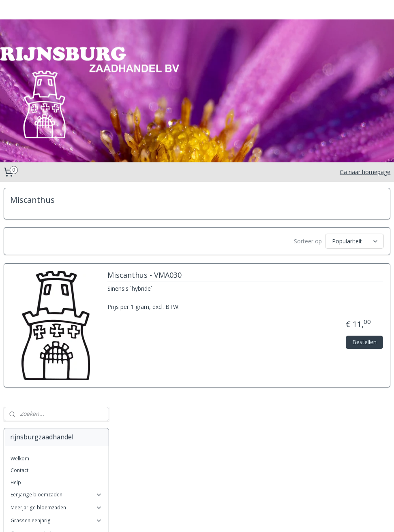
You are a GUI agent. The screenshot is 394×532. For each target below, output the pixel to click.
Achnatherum (32, 327)
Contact (19, 251)
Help (16, 263)
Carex (24, 362)
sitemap (174, 517)
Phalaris (26, 445)
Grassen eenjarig (56, 301)
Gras (23, 398)
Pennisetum (31, 433)
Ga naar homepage (365, 172)
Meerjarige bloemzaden (56, 288)
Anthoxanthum (34, 339)
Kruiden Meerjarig (56, 482)
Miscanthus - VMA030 (257, 279)
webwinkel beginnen (222, 517)
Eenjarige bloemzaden (56, 276)
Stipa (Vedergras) (37, 457)
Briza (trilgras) (34, 350)
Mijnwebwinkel (292, 517)
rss (191, 517)
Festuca (26, 386)
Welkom (20, 239)
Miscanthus (30, 421)
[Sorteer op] (319, 242)
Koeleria (27, 410)
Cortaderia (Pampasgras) (47, 374)
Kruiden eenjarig (56, 469)
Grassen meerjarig (56, 314)
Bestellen (364, 345)
